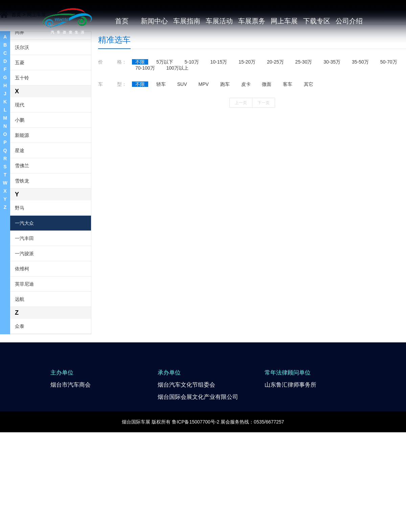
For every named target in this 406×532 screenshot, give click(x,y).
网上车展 (284, 21)
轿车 (161, 150)
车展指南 (187, 21)
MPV (203, 150)
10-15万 (219, 128)
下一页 (264, 169)
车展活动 (219, 21)
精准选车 (114, 106)
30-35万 (332, 128)
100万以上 (177, 134)
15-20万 (247, 128)
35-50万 (360, 128)
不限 (140, 128)
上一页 (241, 169)
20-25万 (275, 128)
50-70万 (389, 128)
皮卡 (246, 150)
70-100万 (145, 134)
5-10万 (192, 128)
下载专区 (317, 21)
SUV (182, 150)
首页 (122, 21)
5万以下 (165, 128)
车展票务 (252, 21)
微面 (267, 150)
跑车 (225, 150)
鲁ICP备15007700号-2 (196, 488)
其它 (309, 150)
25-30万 (304, 128)
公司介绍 (349, 21)
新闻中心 (154, 21)
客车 (288, 150)
